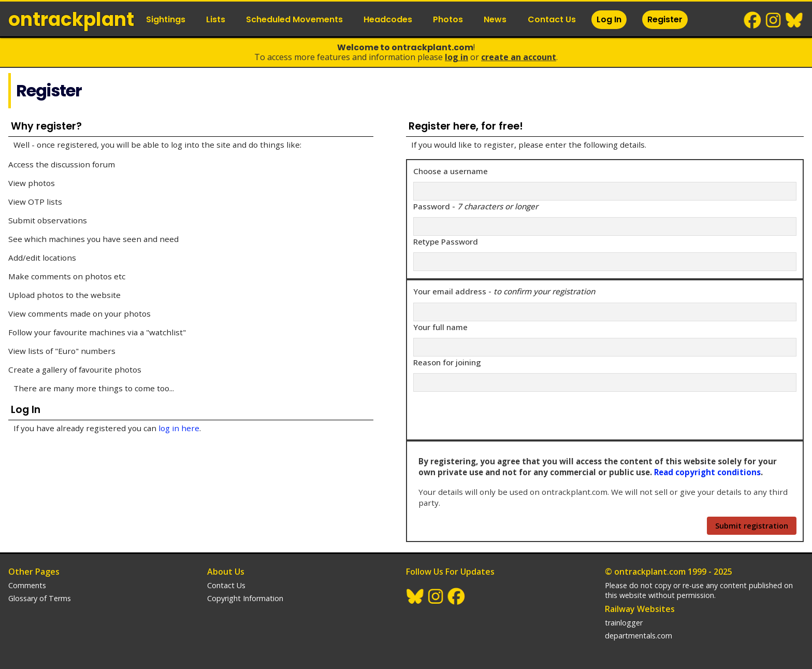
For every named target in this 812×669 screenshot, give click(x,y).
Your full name (440, 327)
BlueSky (794, 20)
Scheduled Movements (294, 19)
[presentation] (492, 413)
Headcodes (388, 19)
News (495, 19)
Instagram (774, 20)
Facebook (753, 20)
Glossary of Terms (40, 598)
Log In (609, 19)
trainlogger (624, 623)
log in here (179, 428)
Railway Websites (640, 609)
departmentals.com (639, 636)
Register (665, 19)
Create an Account (519, 57)
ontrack (71, 19)
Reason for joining (447, 362)
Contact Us (552, 19)
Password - (476, 206)
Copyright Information (245, 598)
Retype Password (446, 241)
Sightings (166, 19)
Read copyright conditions (707, 472)
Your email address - (504, 291)
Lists (216, 19)
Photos (448, 19)
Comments (27, 585)
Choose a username (451, 171)
